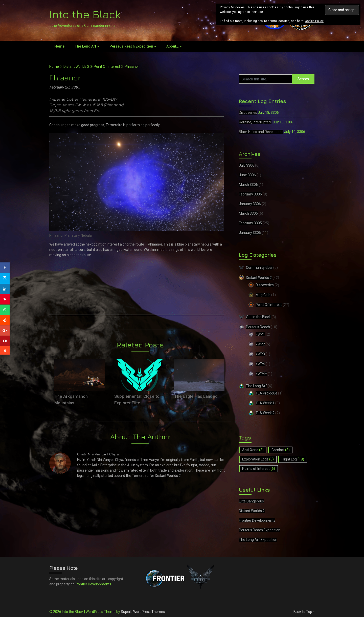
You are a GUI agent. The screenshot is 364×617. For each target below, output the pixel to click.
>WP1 (260, 334)
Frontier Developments (257, 520)
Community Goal (259, 268)
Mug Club (263, 295)
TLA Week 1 (265, 403)
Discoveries (248, 113)
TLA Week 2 (265, 413)
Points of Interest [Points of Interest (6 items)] (259, 469)
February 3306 (250, 194)
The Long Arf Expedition (258, 540)
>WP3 (260, 354)
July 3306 (247, 165)
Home (59, 46)
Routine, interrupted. (255, 122)
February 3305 (250, 223)
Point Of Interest (107, 67)
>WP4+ (261, 374)
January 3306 (250, 204)
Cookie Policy (314, 21)
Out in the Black (258, 317)
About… (173, 46)
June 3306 (247, 175)
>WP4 (260, 364)
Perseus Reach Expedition (131, 46)
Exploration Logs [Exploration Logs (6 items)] (258, 459)
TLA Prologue (266, 393)
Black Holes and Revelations (261, 132)
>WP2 (260, 344)
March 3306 (248, 185)
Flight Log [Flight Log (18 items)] (293, 459)
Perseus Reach (258, 327)
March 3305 (248, 213)
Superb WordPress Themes (143, 612)
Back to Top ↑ (304, 612)
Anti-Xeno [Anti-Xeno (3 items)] (253, 450)
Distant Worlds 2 (76, 67)
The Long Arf (85, 46)
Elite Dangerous (251, 501)
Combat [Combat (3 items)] (281, 450)
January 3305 (250, 233)
